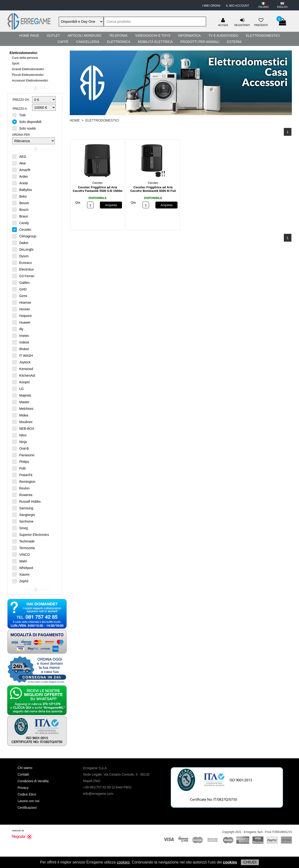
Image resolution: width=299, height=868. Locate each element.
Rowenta (22, 495)
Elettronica (119, 42)
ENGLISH (282, 7)
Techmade (23, 541)
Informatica (189, 36)
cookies (123, 862)
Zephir (20, 581)
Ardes (20, 176)
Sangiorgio (24, 515)
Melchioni (23, 408)
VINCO (21, 554)
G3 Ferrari (23, 276)
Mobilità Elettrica (155, 42)
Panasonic (23, 455)
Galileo (21, 282)
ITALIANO (264, 7)
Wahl (19, 561)
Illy (18, 329)
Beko (19, 196)
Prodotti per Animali (200, 42)
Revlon (21, 488)
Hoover (21, 309)
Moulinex (22, 422)
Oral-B (20, 448)
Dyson (20, 256)
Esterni (234, 42)
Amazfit (21, 170)
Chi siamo (25, 768)
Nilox (19, 435)
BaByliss (22, 190)
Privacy (23, 788)
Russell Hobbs (26, 501)
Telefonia (118, 36)
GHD (19, 289)
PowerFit (22, 475)
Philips (21, 461)
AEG (19, 156)
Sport (16, 63)
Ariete (20, 183)
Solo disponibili (28, 122)
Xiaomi (21, 574)
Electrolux (23, 269)
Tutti (20, 115)
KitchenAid (24, 375)
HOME (75, 120)
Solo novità (25, 128)
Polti (19, 468)
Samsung (23, 508)
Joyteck (21, 362)
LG (18, 389)
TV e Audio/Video (223, 36)
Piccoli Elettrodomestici (28, 75)
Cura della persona (25, 58)
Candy (20, 223)
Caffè (63, 42)
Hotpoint (22, 316)
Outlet (53, 36)
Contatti (23, 774)
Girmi (20, 296)
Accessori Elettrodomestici (30, 80)
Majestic (22, 395)
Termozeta (23, 548)
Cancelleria (88, 42)
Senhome (23, 521)
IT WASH (23, 355)
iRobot (20, 349)
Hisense (22, 302)
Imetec (21, 335)
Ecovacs (22, 262)
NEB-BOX (23, 428)
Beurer (21, 203)
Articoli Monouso (84, 36)
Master (21, 402)
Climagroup (24, 236)
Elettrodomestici (263, 36)
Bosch (20, 209)
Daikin (20, 243)
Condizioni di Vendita (33, 781)
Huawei (21, 322)
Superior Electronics (30, 534)
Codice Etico (27, 794)
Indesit (21, 342)
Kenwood (23, 369)
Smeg (20, 528)
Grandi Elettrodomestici (28, 69)
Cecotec (22, 229)
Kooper (21, 382)
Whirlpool (23, 568)
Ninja (19, 442)
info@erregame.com (98, 794)
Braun (20, 216)
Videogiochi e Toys (153, 36)
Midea (20, 415)
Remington (24, 481)
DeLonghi (23, 249)
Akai (19, 163)
